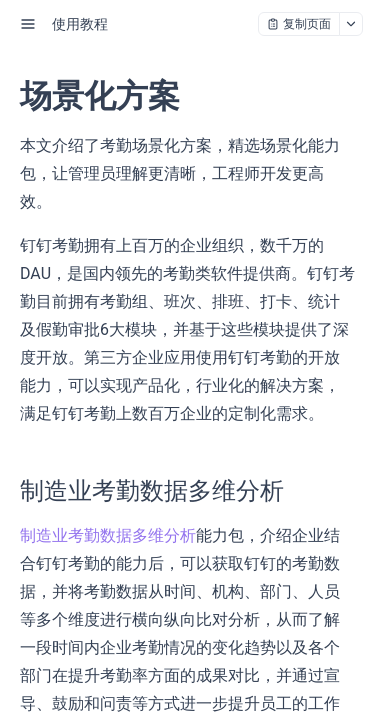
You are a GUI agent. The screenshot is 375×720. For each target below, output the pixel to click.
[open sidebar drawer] (28, 24)
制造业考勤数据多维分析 (108, 535)
